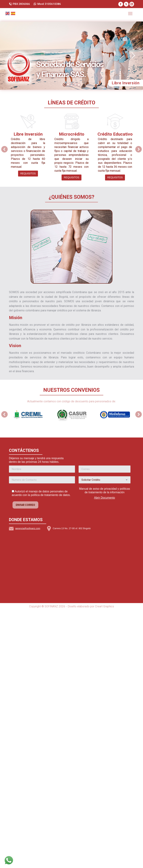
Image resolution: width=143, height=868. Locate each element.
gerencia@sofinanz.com (28, 774)
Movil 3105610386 (47, 4)
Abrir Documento (105, 743)
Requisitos (28, 173)
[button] (4, 149)
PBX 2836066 (19, 4)
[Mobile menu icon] (130, 14)
